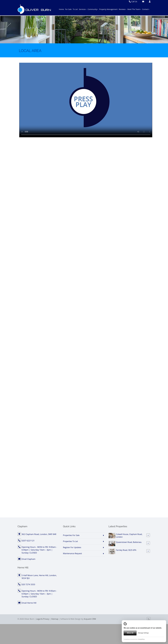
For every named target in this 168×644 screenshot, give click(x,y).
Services (83, 9)
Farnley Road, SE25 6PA (126, 550)
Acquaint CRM (90, 619)
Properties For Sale (71, 535)
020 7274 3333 (28, 584)
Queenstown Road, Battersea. (129, 542)
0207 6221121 (28, 541)
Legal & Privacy (43, 619)
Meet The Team (134, 9)
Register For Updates (72, 547)
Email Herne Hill (29, 603)
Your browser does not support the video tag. (86, 100)
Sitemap (55, 619)
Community (93, 9)
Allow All (130, 633)
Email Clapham (28, 559)
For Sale (68, 9)
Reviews (122, 9)
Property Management (108, 9)
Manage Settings (143, 633)
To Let (75, 9)
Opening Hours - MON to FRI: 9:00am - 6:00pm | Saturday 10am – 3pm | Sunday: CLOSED (39, 550)
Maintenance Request (72, 553)
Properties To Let (70, 541)
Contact (146, 9)
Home (61, 9)
